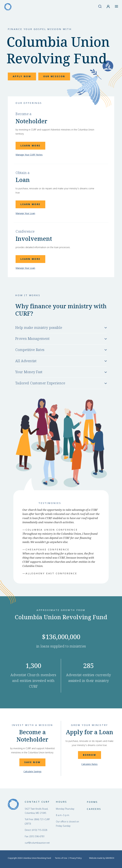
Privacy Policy (76, 858)
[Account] (108, 6)
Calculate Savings (32, 772)
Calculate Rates (89, 764)
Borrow (90, 755)
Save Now (32, 762)
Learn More (30, 146)
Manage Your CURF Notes (29, 155)
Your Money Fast (29, 372)
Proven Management (32, 339)
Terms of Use (61, 858)
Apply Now (22, 76)
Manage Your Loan (25, 213)
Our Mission (54, 76)
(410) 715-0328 (40, 830)
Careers (94, 809)
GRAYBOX (110, 858)
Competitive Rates (30, 350)
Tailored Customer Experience (40, 383)
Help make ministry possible (39, 328)
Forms (92, 802)
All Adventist (26, 361)
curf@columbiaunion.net (37, 843)
